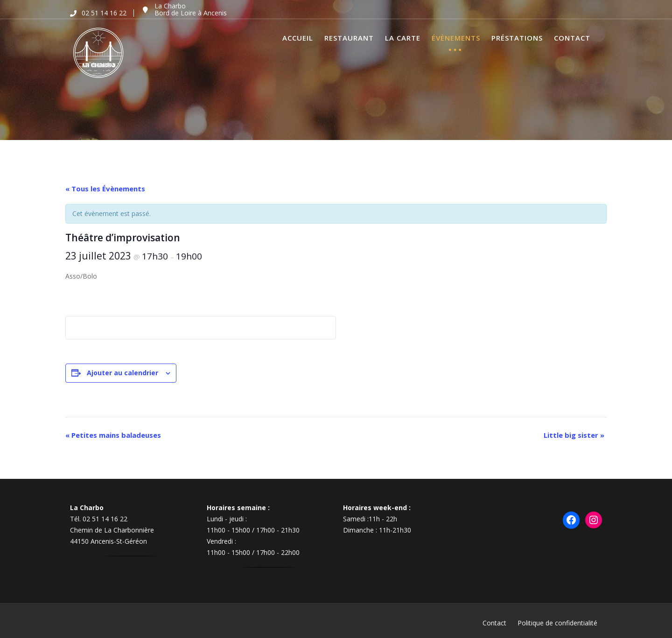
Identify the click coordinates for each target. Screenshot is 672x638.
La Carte (403, 38)
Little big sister (574, 435)
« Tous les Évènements (105, 189)
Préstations (517, 38)
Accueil (298, 38)
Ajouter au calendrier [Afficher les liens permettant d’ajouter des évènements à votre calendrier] (122, 373)
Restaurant (349, 38)
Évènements (456, 38)
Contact (572, 38)
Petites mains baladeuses (113, 435)
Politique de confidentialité (557, 623)
